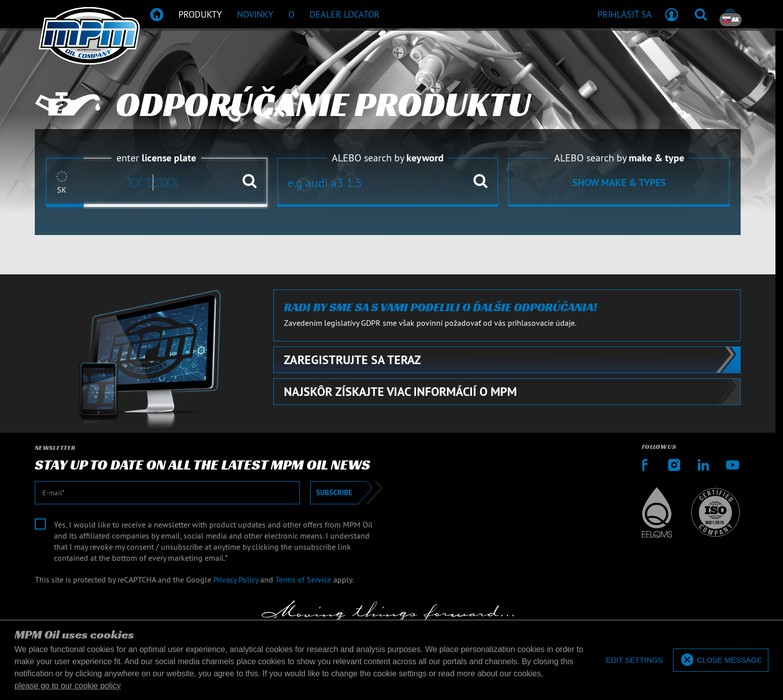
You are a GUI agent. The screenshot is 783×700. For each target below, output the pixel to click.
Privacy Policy (236, 579)
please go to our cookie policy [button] (68, 686)
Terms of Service (303, 579)
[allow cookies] (721, 660)
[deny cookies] (634, 660)
